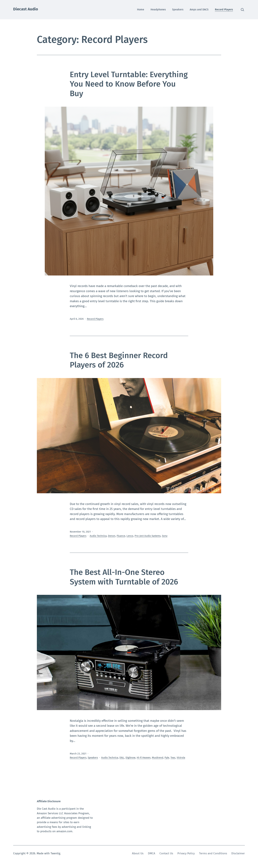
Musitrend (158, 758)
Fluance (121, 536)
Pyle (167, 758)
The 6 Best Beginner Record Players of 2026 (119, 360)
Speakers (178, 9)
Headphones (158, 9)
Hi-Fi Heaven (144, 758)
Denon (112, 536)
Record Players (224, 9)
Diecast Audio (26, 9)
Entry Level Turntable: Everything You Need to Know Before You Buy (129, 84)
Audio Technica (98, 536)
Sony (165, 536)
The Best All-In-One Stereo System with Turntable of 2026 (124, 577)
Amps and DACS (199, 9)
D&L (122, 758)
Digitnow (130, 758)
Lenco (130, 536)
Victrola (181, 758)
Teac (173, 758)
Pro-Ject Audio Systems (148, 536)
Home (141, 9)
